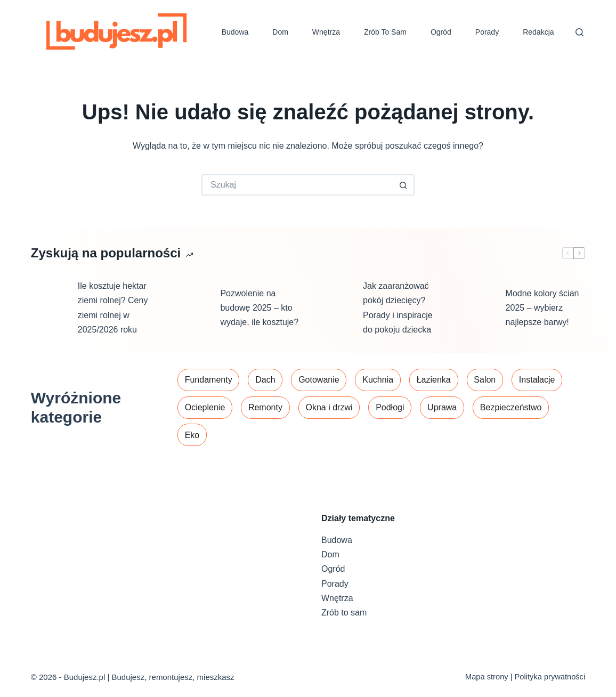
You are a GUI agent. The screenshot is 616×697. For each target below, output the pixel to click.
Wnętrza (326, 32)
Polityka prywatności (550, 677)
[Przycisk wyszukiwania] (404, 185)
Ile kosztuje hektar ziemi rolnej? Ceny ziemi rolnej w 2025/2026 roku (113, 308)
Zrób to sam (385, 32)
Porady (487, 32)
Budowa (235, 32)
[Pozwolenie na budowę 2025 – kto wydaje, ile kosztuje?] (191, 308)
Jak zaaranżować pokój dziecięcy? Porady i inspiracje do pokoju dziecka (398, 308)
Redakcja (538, 32)
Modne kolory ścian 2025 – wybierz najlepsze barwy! (542, 308)
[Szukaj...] (297, 185)
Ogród (441, 32)
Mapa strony (487, 677)
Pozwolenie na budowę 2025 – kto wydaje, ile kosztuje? (259, 308)
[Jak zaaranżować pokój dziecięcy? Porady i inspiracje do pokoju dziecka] (334, 308)
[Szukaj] (579, 32)
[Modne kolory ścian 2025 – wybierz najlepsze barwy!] (477, 308)
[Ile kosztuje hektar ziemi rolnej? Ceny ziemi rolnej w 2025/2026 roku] (49, 308)
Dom (280, 32)
